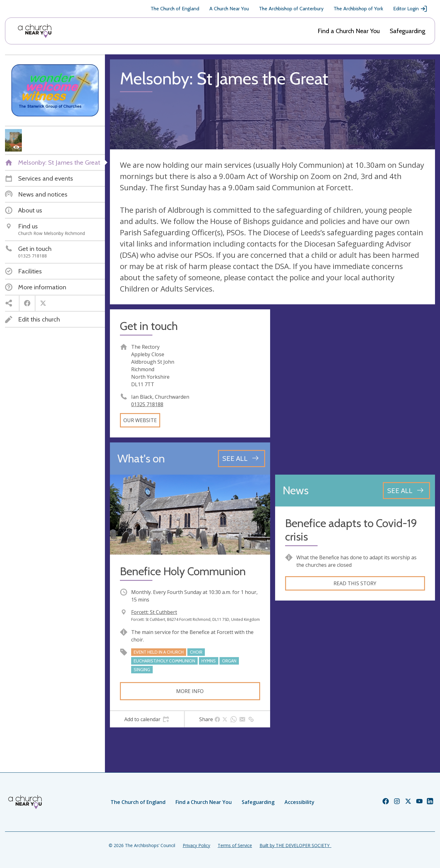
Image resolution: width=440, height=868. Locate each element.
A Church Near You (229, 9)
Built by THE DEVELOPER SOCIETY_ (295, 845)
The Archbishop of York (358, 9)
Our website (140, 420)
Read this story (355, 583)
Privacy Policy (196, 845)
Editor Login (410, 9)
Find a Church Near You (349, 31)
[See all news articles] (406, 491)
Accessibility (299, 802)
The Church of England (175, 9)
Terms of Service (235, 845)
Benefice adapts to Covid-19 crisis (351, 530)
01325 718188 (147, 404)
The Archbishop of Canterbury (291, 9)
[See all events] (242, 458)
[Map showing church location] (355, 389)
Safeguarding (408, 31)
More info (190, 691)
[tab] (147, 719)
